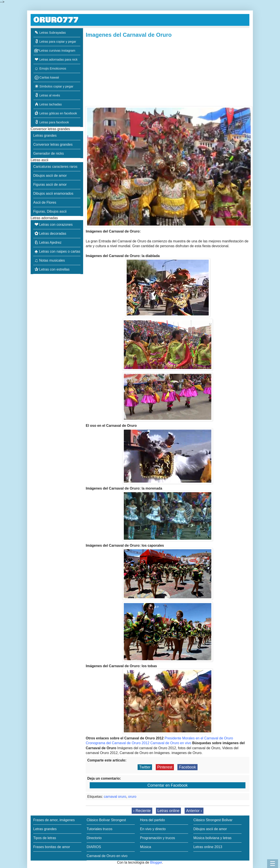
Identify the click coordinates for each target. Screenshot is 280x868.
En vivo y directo (153, 829)
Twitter (145, 767)
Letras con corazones (53, 225)
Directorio (94, 838)
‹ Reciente (142, 811)
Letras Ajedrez (47, 242)
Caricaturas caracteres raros (55, 167)
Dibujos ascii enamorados (53, 193)
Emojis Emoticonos (50, 68)
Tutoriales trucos (100, 829)
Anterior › (194, 811)
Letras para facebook (51, 122)
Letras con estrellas (51, 269)
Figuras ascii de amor (50, 185)
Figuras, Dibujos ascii (50, 211)
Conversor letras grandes (53, 144)
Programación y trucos (157, 838)
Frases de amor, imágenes (54, 820)
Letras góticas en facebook (55, 113)
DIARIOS (94, 847)
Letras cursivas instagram (54, 51)
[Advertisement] (168, 72)
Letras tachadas (48, 104)
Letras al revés (47, 95)
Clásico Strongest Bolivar (213, 820)
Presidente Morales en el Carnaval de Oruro (199, 738)
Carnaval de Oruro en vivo (171, 743)
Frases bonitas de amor (52, 847)
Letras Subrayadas (50, 33)
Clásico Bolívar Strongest (106, 820)
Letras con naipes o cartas (57, 251)
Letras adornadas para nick (55, 59)
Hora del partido (152, 820)
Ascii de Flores (45, 202)
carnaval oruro (115, 797)
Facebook (187, 767)
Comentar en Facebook (168, 785)
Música (146, 847)
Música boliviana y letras (212, 838)
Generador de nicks (49, 153)
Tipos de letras (45, 838)
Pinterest (165, 767)
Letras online (169, 811)
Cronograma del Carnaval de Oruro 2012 (118, 743)
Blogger (156, 862)
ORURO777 (56, 20)
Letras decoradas (50, 234)
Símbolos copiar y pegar (53, 86)
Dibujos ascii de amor (50, 176)
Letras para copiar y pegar (55, 42)
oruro (132, 797)
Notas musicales (49, 260)
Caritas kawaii (46, 77)
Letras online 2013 (208, 847)
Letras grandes (45, 136)
